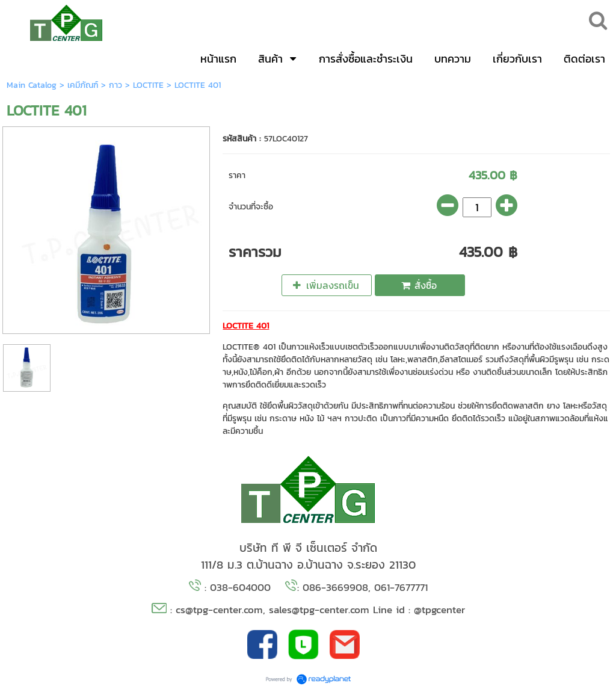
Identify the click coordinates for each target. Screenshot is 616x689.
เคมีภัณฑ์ (83, 85)
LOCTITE (148, 85)
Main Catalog (32, 85)
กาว (115, 85)
